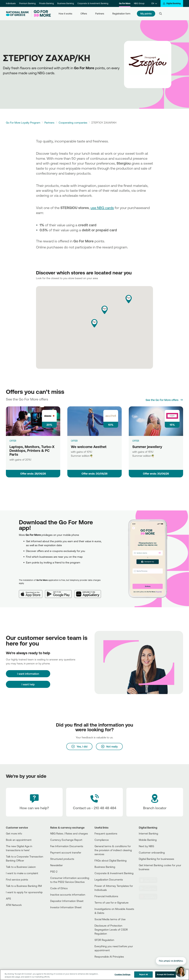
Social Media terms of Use (110, 919)
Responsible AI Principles (109, 957)
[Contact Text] (94, 802)
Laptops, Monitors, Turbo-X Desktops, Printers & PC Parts (32, 451)
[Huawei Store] (150, 897)
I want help (28, 684)
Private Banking (46, 3)
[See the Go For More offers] (164, 400)
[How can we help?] (34, 802)
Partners (100, 14)
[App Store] (32, 592)
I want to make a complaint (22, 873)
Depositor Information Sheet (67, 901)
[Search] (161, 14)
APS (8, 899)
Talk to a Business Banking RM (24, 886)
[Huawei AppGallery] (89, 592)
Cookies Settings (122, 975)
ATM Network (14, 905)
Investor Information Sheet (66, 907)
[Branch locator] (155, 802)
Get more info (14, 833)
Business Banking (66, 3)
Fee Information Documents (67, 846)
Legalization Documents (109, 879)
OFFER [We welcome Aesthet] (74, 441)
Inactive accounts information (68, 895)
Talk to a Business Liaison (21, 867)
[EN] (154, 3)
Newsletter (56, 865)
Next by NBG (146, 846)
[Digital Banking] (172, 3)
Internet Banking (148, 833)
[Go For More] (41, 14)
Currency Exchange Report (66, 840)
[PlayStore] (150, 888)
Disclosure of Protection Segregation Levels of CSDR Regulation (111, 930)
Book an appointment (19, 840)
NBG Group (139, 3)
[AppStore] (150, 880)
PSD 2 (54, 872)
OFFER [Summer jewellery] (136, 441)
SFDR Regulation (104, 940)
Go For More (125, 3)
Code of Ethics (59, 888)
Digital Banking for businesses (156, 859)
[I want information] (28, 674)
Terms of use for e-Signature (111, 903)
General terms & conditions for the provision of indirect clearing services (113, 850)
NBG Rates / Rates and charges (69, 833)
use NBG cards (102, 208)
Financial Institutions (106, 896)
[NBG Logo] (17, 14)
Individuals (11, 3)
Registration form (121, 14)
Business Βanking (105, 867)
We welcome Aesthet (89, 447)
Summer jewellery (147, 447)
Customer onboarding (152, 852)
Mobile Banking (148, 840)
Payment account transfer (66, 852)
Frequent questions (106, 833)
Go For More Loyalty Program (23, 123)
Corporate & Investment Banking (93, 3)
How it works (65, 14)
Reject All (144, 975)
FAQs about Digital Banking (111, 860)
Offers (84, 14)
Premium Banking (27, 3)
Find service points (17, 879)
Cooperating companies (73, 123)
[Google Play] (60, 592)
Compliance (102, 840)
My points (146, 14)
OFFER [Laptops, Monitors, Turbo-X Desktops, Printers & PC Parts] (13, 441)
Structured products (62, 859)
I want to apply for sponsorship (24, 892)
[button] (94, 323)
